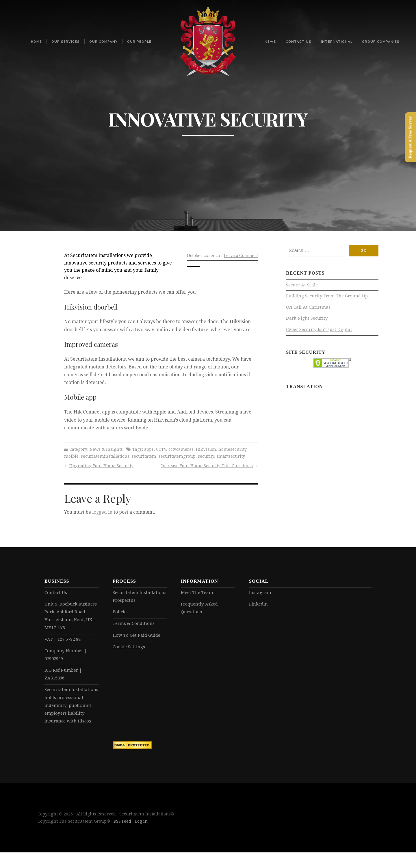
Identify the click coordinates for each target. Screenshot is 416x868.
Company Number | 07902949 (67, 658)
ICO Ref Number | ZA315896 (65, 678)
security (206, 456)
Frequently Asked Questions (200, 609)
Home (36, 42)
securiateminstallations (105, 456)
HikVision (206, 449)
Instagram (260, 593)
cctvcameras (181, 449)
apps (149, 449)
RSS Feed (122, 837)
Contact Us (299, 42)
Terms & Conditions (134, 625)
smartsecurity (231, 456)
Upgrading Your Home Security (101, 466)
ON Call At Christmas (309, 309)
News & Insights (106, 449)
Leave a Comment (241, 255)
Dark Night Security (308, 320)
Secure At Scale (303, 285)
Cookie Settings (130, 649)
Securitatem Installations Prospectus (139, 597)
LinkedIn (259, 605)
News (270, 42)
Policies (121, 613)
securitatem (144, 456)
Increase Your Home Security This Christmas (207, 466)
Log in (141, 837)
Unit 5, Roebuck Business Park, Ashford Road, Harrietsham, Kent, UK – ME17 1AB (70, 617)
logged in (102, 512)
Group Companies (381, 42)
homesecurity (232, 449)
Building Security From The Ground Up (329, 297)
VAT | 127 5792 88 (64, 642)
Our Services (66, 42)
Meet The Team (198, 593)
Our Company (103, 42)
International (337, 42)
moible (71, 456)
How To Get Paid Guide (138, 637)
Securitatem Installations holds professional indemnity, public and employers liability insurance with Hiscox (70, 715)
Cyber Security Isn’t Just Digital (320, 332)
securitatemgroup (177, 456)
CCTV (161, 449)
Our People (139, 42)
